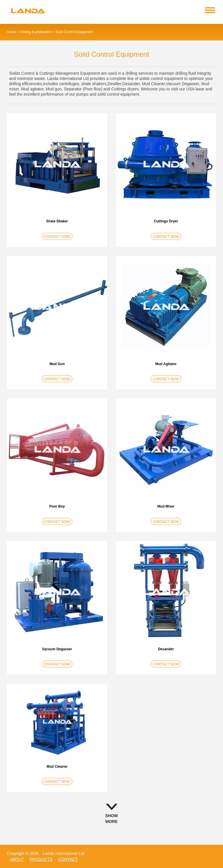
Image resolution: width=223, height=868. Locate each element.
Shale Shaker (57, 221)
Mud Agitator (166, 364)
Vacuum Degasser (57, 649)
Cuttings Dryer (166, 221)
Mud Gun (57, 364)
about (17, 859)
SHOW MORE (111, 814)
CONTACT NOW (57, 237)
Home (12, 32)
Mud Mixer (166, 506)
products (41, 859)
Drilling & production (36, 32)
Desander (166, 649)
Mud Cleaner (57, 767)
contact (68, 859)
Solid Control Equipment (74, 32)
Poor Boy (57, 506)
